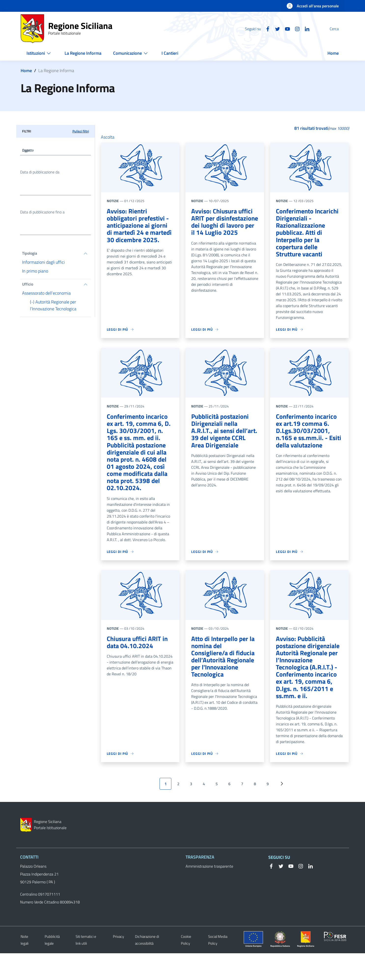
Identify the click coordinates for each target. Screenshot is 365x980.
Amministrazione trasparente (209, 893)
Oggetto (29, 151)
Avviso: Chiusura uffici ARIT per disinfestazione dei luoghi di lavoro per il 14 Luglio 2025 (224, 227)
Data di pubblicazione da (40, 173)
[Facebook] (256, 28)
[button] (339, 29)
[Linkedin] (295, 28)
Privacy (118, 963)
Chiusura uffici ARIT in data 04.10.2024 (139, 655)
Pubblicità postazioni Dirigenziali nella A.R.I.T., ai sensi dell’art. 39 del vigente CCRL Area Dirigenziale (224, 437)
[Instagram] (285, 28)
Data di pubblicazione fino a (42, 214)
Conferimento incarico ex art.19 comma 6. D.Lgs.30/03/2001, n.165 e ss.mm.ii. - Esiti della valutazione (308, 437)
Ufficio (28, 287)
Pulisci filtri (81, 131)
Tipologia (30, 257)
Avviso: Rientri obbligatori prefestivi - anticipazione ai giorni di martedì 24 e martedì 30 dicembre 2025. (140, 231)
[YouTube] (276, 28)
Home (26, 71)
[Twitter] (266, 28)
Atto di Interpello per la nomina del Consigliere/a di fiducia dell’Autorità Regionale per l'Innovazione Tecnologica (225, 675)
